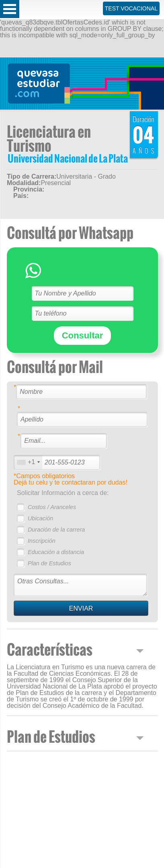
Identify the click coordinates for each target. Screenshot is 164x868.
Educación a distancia (56, 552)
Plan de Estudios (49, 563)
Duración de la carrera (56, 530)
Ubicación (40, 518)
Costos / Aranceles (52, 507)
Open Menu (10, 9)
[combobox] (28, 462)
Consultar (83, 335)
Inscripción (42, 541)
